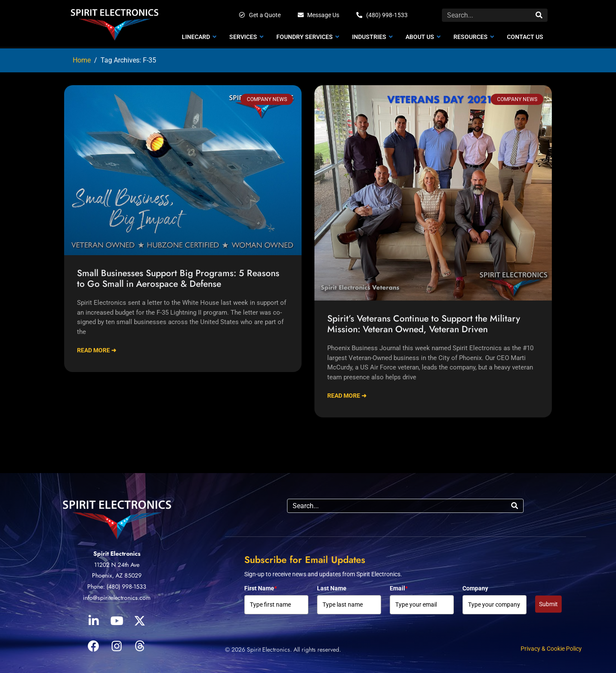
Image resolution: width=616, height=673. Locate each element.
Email (399, 588)
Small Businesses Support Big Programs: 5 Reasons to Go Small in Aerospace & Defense (178, 278)
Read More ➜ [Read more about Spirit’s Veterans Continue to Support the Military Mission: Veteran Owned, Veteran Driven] (347, 396)
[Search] (539, 15)
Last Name (332, 588)
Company (475, 588)
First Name (261, 588)
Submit (548, 604)
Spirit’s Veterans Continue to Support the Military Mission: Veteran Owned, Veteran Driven (424, 324)
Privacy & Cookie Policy (551, 649)
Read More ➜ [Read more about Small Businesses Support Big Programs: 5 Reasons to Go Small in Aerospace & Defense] (97, 350)
